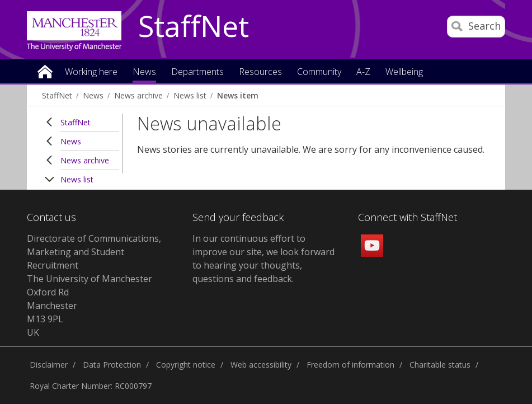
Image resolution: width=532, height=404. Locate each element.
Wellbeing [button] (404, 72)
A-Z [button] (363, 72)
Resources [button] (260, 72)
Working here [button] (91, 72)
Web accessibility (261, 365)
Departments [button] (197, 72)
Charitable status (440, 365)
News (93, 95)
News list (190, 95)
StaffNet (194, 27)
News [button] (144, 72)
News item (238, 95)
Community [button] (319, 72)
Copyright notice (186, 365)
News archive (138, 95)
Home (45, 71)
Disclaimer (49, 365)
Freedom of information (350, 365)
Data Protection (112, 365)
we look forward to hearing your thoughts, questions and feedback (263, 265)
